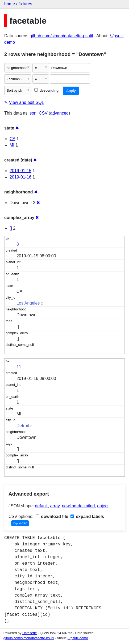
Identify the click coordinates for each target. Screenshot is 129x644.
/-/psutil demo (78, 638)
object (103, 506)
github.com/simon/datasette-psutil (61, 36)
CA (12, 139)
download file (52, 517)
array (55, 506)
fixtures (25, 4)
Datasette (30, 633)
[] (11, 228)
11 (19, 367)
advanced (59, 113)
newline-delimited (78, 506)
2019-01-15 (20, 171)
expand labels (87, 517)
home (10, 4)
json (33, 113)
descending (46, 90)
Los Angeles (28, 303)
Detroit (23, 426)
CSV (43, 113)
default (41, 506)
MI (12, 145)
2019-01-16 (20, 177)
